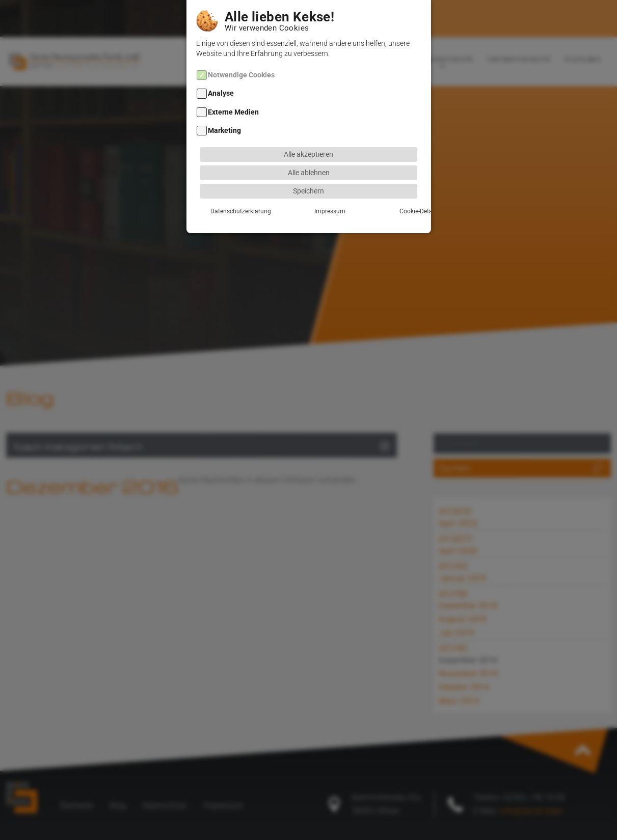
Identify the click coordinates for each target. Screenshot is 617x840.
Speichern (308, 178)
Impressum (308, 198)
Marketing (224, 118)
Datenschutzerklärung (234, 198)
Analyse (221, 81)
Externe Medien (233, 100)
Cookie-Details (383, 198)
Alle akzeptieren (308, 141)
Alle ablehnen (309, 160)
